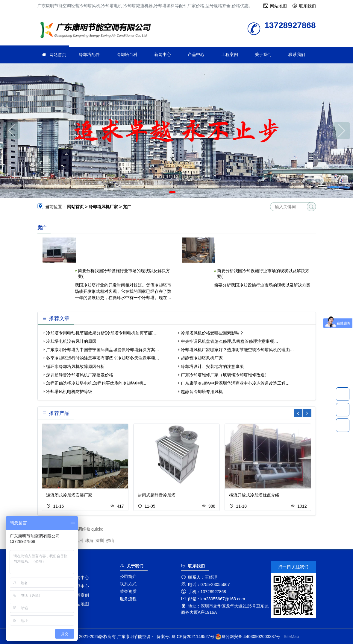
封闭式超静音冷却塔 (157, 495)
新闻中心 (163, 54)
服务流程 (128, 599)
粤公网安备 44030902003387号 (248, 637)
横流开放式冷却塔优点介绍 (254, 495)
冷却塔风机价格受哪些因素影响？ (212, 333)
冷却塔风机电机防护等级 (69, 392)
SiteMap (291, 637)
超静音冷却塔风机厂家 (202, 358)
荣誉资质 (128, 591)
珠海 (89, 541)
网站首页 (58, 55)
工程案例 (230, 54)
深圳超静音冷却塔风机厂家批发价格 (80, 375)
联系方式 (128, 584)
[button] (172, 192)
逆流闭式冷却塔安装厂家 (69, 495)
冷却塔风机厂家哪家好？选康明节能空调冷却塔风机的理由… (237, 350)
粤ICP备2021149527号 (193, 637)
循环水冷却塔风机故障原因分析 (75, 366)
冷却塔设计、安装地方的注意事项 (212, 366)
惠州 (79, 541)
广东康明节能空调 (97, 31)
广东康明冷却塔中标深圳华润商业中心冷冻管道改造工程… (235, 383)
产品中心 (196, 54)
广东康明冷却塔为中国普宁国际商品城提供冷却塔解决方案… (103, 350)
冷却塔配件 (89, 54)
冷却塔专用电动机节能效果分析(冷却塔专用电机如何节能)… (102, 333)
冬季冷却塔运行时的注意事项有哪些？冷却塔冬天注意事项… (103, 358)
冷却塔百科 (127, 54)
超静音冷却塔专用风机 (202, 392)
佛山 (110, 541)
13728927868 (343, 394)
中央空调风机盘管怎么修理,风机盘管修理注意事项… (230, 341)
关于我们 (263, 54)
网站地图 (278, 6)
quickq (97, 529)
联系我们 (307, 6)
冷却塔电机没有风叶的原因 (71, 341)
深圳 (100, 541)
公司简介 (128, 576)
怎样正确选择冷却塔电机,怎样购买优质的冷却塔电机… (97, 383)
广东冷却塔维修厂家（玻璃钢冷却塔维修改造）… (227, 375)
